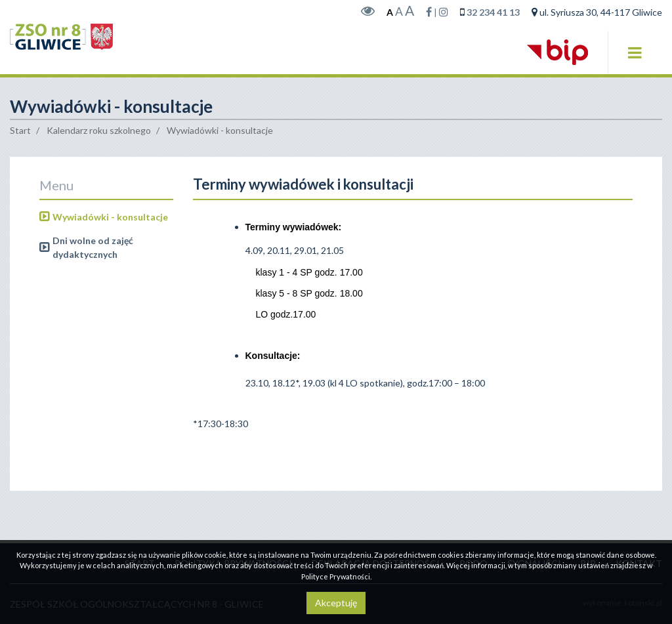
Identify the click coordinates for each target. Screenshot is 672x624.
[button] (635, 58)
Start (20, 143)
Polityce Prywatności (336, 576)
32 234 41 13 (493, 19)
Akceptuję (336, 603)
